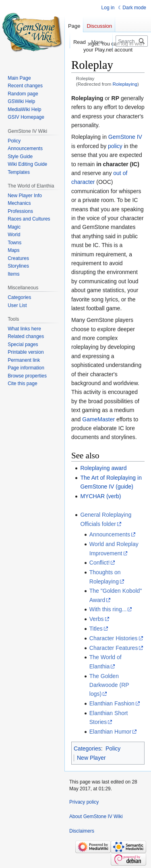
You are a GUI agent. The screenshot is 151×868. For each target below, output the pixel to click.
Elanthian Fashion (112, 703)
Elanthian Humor (110, 732)
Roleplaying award (103, 468)
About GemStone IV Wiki (96, 816)
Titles (96, 629)
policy (115, 146)
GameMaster (98, 419)
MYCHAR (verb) (100, 496)
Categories (87, 748)
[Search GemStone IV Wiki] (132, 41)
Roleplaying (125, 84)
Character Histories (114, 638)
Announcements (110, 534)
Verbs (97, 619)
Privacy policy (84, 802)
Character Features (114, 648)
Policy (113, 748)
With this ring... (108, 609)
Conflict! (100, 563)
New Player (91, 758)
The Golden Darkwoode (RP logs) (109, 685)
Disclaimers (82, 831)
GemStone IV (125, 137)
